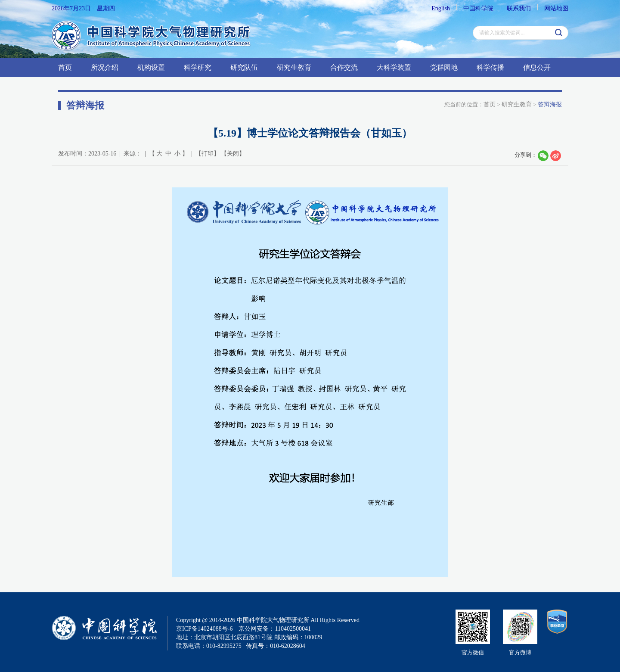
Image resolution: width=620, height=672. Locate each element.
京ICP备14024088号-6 (204, 629)
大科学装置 (394, 67)
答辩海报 (550, 104)
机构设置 (151, 67)
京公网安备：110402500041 (274, 629)
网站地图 (556, 8)
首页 (65, 67)
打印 (208, 154)
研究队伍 (244, 67)
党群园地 (444, 67)
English (441, 8)
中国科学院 (478, 8)
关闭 (233, 154)
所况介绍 (105, 67)
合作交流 (344, 67)
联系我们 (519, 8)
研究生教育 (294, 67)
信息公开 (537, 67)
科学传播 (490, 67)
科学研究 (198, 67)
